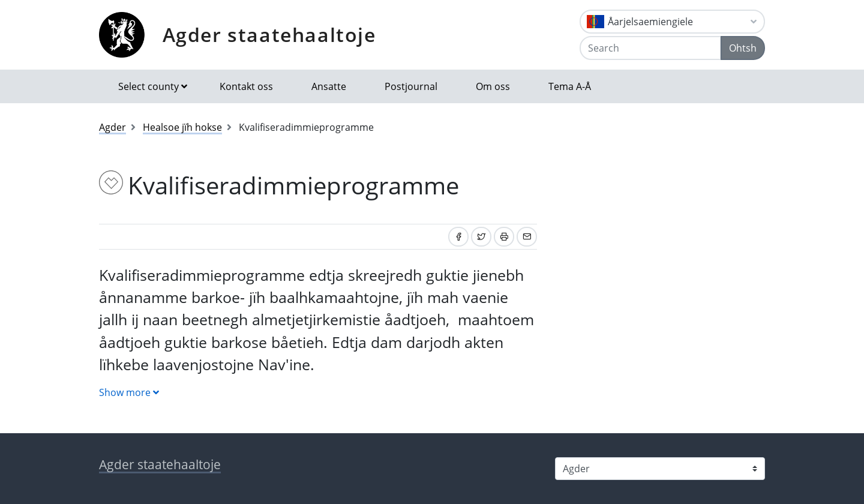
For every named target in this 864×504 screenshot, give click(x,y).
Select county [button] (148, 86)
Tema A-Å (570, 86)
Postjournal (411, 86)
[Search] (650, 48)
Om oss (493, 86)
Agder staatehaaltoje (269, 34)
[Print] (504, 237)
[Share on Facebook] (458, 237)
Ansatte (329, 86)
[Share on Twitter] (481, 237)
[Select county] (660, 469)
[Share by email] (527, 237)
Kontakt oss (246, 86)
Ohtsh (743, 48)
